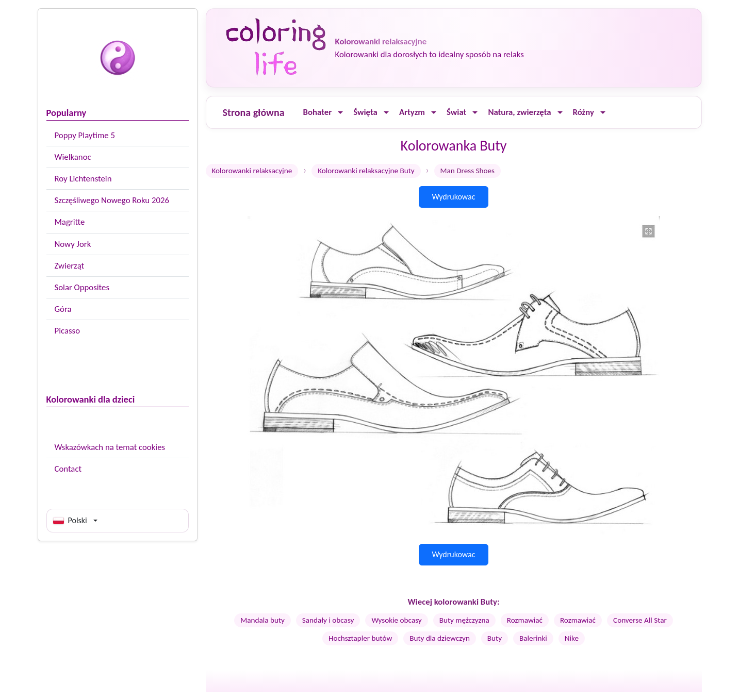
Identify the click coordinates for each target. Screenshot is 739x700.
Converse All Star (640, 620)
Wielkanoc (73, 157)
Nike (572, 638)
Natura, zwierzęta (519, 112)
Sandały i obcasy (328, 620)
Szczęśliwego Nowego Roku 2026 (112, 200)
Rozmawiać (525, 620)
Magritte (70, 222)
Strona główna (254, 112)
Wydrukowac (453, 197)
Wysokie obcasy (396, 620)
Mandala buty (262, 620)
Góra (63, 309)
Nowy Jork (73, 244)
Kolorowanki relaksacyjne (252, 171)
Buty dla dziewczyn (440, 638)
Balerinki (533, 638)
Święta (365, 112)
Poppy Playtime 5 (85, 135)
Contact (68, 469)
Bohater (318, 112)
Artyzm (412, 112)
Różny (584, 112)
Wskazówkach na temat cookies (110, 447)
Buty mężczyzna (464, 620)
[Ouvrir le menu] (340, 113)
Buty (495, 638)
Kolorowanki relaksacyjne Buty (366, 171)
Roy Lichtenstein (83, 179)
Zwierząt (70, 266)
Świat (456, 112)
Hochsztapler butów (360, 638)
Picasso (68, 331)
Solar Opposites (82, 287)
